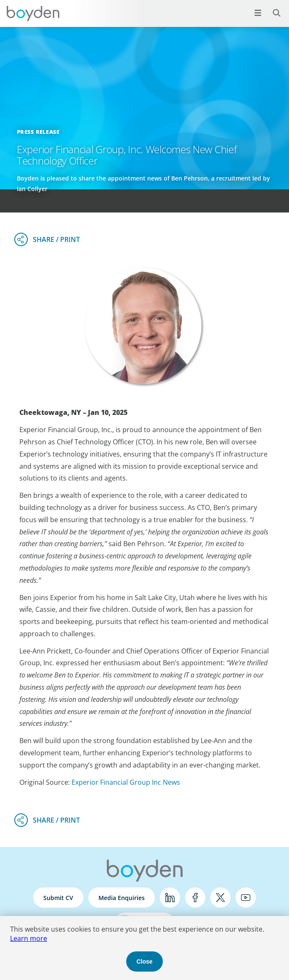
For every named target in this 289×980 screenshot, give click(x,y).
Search (272, 8)
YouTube (246, 898)
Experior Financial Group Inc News (126, 782)
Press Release (38, 132)
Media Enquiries (122, 898)
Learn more (29, 938)
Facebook (195, 898)
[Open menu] (258, 13)
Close (144, 961)
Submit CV (58, 898)
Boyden (33, 13)
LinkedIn (170, 898)
